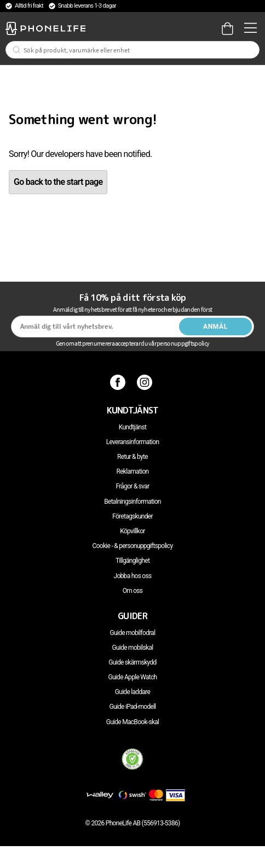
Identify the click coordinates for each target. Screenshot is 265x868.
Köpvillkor (132, 531)
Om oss (133, 591)
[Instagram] (146, 382)
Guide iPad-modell (132, 707)
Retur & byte (132, 457)
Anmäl (215, 327)
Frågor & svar (132, 486)
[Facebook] (119, 382)
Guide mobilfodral (133, 633)
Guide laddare (132, 692)
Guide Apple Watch (132, 677)
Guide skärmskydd (132, 662)
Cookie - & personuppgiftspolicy (133, 546)
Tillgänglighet (132, 561)
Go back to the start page (58, 182)
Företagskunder (132, 516)
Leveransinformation (133, 442)
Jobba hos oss (133, 576)
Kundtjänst (132, 427)
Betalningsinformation (132, 502)
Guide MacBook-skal (133, 722)
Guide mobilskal (133, 648)
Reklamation (133, 471)
